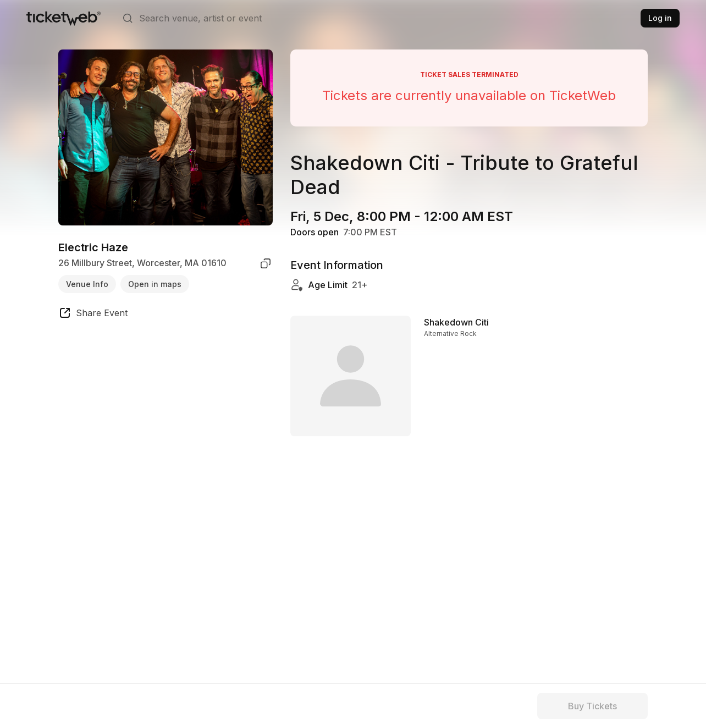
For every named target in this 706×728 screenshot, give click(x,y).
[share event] (93, 315)
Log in (660, 18)
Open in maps (155, 284)
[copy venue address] (266, 263)
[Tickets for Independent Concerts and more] (64, 18)
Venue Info (87, 284)
